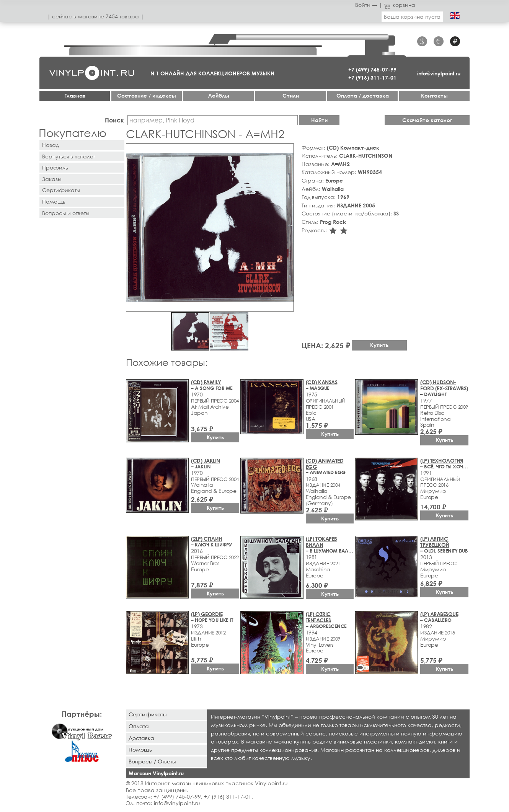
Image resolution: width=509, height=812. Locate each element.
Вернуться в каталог (69, 156)
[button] (287, 151)
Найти (319, 120)
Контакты (434, 95)
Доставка (141, 738)
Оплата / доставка (363, 95)
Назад (51, 145)
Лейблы (219, 95)
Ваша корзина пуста (412, 17)
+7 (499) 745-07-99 (372, 69)
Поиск (114, 120)
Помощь (54, 201)
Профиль (55, 167)
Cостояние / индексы (147, 95)
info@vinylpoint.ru (439, 73)
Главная (75, 95)
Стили (291, 95)
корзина (400, 5)
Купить (379, 345)
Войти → (366, 5)
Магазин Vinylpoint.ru (156, 773)
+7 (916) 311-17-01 (372, 77)
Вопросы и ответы (66, 213)
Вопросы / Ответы (152, 761)
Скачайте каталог (427, 120)
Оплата (139, 726)
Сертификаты (61, 190)
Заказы (52, 179)
